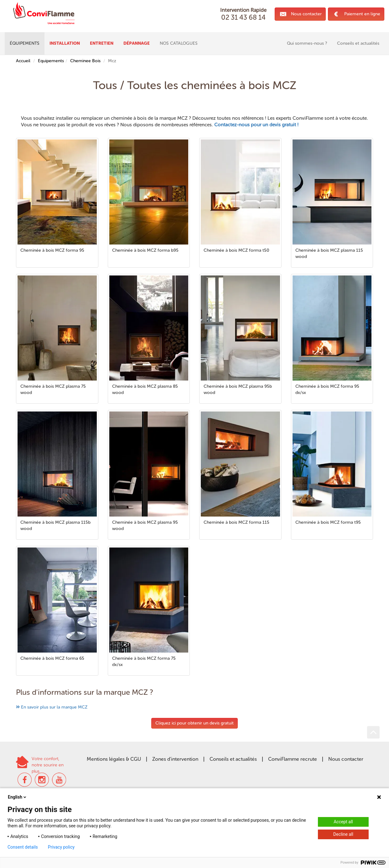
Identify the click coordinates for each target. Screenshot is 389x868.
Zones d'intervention (175, 759)
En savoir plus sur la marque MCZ (54, 707)
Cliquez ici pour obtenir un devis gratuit (194, 723)
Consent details (23, 847)
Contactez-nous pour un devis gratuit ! (256, 125)
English (18, 797)
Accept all (343, 822)
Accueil (23, 61)
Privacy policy (61, 847)
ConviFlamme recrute (293, 759)
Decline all (343, 834)
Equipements (51, 61)
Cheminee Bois (85, 61)
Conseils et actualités (233, 759)
